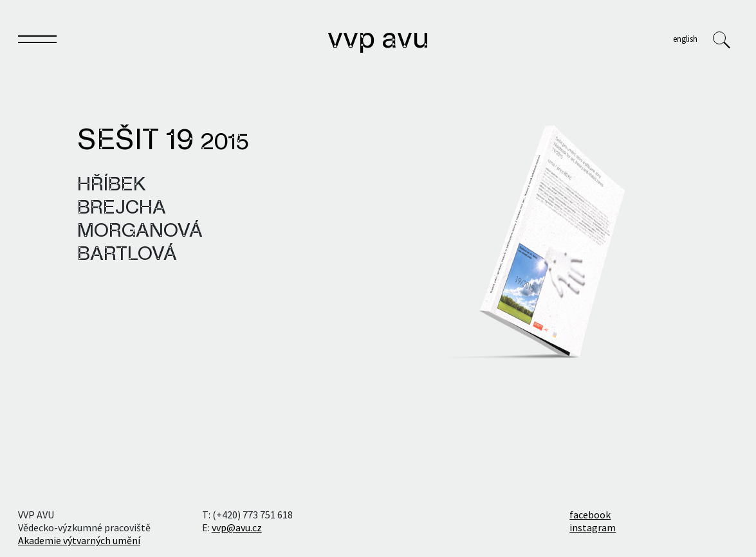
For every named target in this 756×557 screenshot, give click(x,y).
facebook (590, 515)
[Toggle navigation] (37, 42)
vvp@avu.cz (237, 527)
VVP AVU (378, 40)
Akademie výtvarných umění (79, 540)
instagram (593, 527)
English (685, 39)
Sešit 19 (163, 142)
